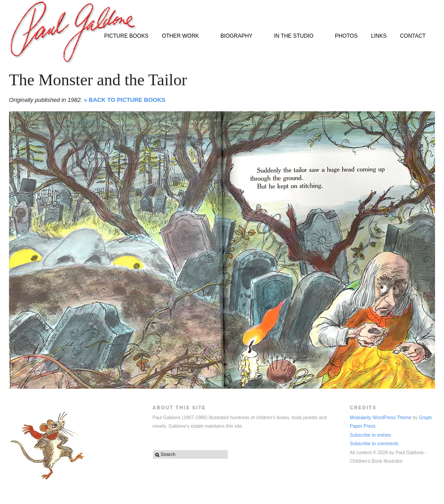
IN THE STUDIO (296, 36)
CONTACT (413, 36)
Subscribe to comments (374, 444)
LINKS (379, 36)
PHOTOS (346, 36)
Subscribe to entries (370, 435)
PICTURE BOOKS (126, 36)
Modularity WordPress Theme (381, 418)
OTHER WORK (183, 36)
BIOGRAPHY (239, 36)
